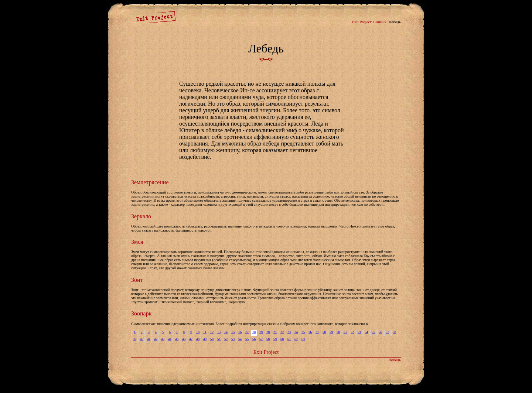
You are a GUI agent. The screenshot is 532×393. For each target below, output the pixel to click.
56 (254, 339)
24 (296, 332)
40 (142, 339)
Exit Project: (362, 22)
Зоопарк (141, 313)
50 (212, 339)
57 (261, 339)
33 (359, 332)
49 (205, 339)
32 (352, 332)
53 (233, 339)
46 (184, 339)
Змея (137, 242)
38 (394, 332)
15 (233, 332)
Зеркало (141, 216)
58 (268, 339)
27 (317, 332)
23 (289, 332)
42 (156, 339)
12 (212, 332)
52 (226, 339)
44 (170, 339)
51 (219, 339)
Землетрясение (150, 182)
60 (282, 339)
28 (324, 332)
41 (149, 339)
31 (345, 332)
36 (380, 332)
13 (219, 332)
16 (240, 332)
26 (310, 332)
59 (275, 339)
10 (198, 332)
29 (331, 332)
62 (296, 339)
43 (163, 339)
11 (205, 332)
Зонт (137, 280)
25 (303, 332)
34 (366, 332)
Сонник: (380, 22)
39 (135, 339)
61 (289, 339)
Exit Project (266, 352)
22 (282, 332)
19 (261, 332)
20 (268, 332)
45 (177, 339)
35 (373, 332)
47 (191, 339)
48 (198, 339)
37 (387, 332)
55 (247, 339)
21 (275, 332)
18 (254, 332)
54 (240, 339)
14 (226, 332)
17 (247, 332)
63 (303, 339)
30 (338, 332)
